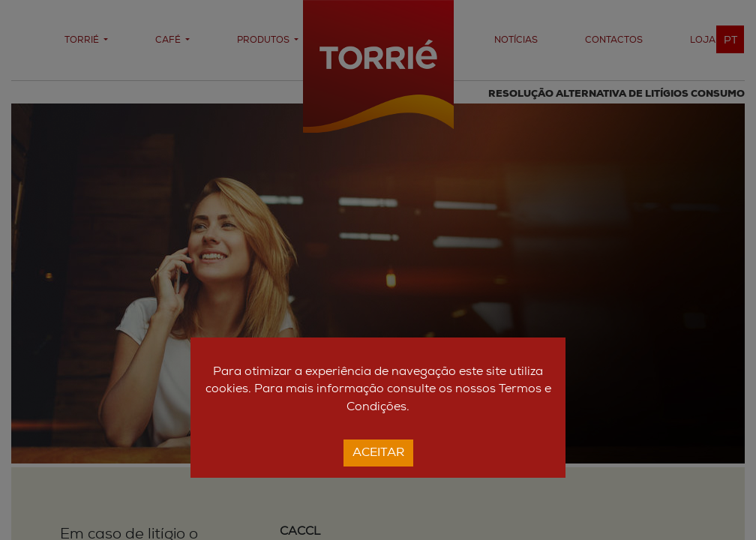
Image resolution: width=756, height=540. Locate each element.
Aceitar (378, 453)
